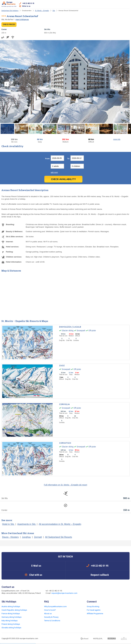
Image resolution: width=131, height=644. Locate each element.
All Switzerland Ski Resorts (59, 537)
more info (117, 139)
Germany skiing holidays (12, 617)
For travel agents (94, 610)
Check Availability (63, 179)
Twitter (91, 592)
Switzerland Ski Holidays (10, 11)
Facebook (85, 592)
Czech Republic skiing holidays (14, 610)
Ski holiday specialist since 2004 (9, 4)
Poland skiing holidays (11, 624)
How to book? (50, 610)
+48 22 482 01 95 (28, 3)
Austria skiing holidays (11, 606)
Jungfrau (26, 537)
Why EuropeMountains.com (55, 606)
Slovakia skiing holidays (11, 628)
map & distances (22, 19)
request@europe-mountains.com (64, 593)
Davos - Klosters (10, 537)
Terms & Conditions (52, 621)
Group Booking (93, 606)
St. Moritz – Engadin (42, 11)
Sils (54, 11)
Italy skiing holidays (10, 621)
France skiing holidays (11, 614)
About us (48, 614)
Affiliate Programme (95, 614)
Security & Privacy (51, 617)
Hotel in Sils (8, 524)
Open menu (127, 5)
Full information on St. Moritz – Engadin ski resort (65, 485)
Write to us (26, 6)
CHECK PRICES (9, 24)
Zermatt (38, 537)
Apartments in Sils (27, 524)
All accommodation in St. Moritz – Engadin (60, 524)
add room (54, 172)
